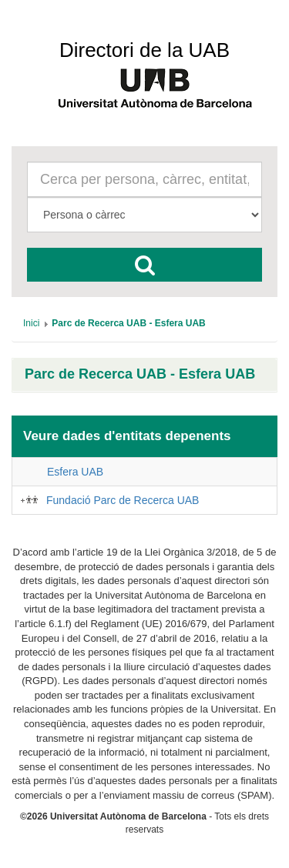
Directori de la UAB (144, 50)
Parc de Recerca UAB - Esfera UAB (140, 374)
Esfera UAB (75, 472)
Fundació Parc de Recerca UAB (123, 500)
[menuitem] (31, 323)
